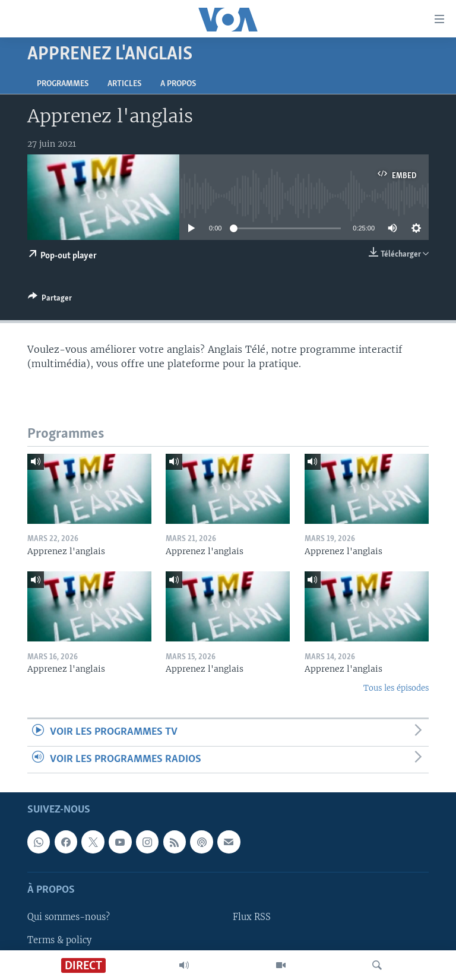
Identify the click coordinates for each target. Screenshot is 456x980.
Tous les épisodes (396, 688)
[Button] (50, 300)
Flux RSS (252, 918)
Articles (124, 84)
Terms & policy (59, 940)
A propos (178, 84)
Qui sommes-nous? (69, 918)
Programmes (63, 84)
